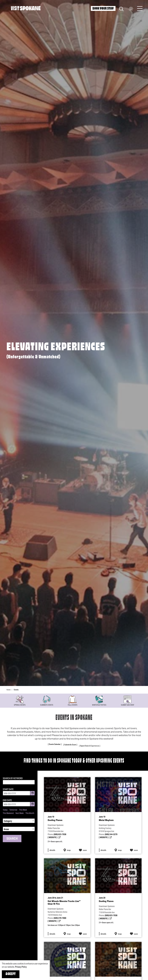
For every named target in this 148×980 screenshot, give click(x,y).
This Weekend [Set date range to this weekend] (8, 813)
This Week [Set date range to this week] (23, 810)
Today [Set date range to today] (5, 810)
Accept (11, 974)
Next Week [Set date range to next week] (20, 813)
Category (8, 821)
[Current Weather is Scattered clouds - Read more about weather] (129, 9)
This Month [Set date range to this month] (30, 813)
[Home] (26, 8)
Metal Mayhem (106, 823)
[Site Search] (121, 9)
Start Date (8, 789)
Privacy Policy (21, 967)
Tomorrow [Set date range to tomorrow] (13, 810)
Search (12, 838)
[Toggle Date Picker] (32, 793)
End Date (7, 800)
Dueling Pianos (55, 823)
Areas (6, 829)
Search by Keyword (13, 778)
